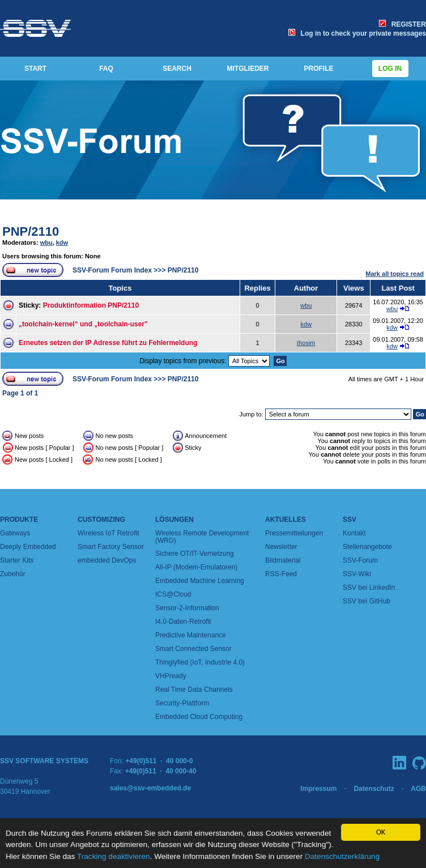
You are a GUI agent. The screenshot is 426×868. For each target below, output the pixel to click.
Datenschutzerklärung (342, 856)
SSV (350, 520)
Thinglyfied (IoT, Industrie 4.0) (200, 662)
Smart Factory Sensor (111, 547)
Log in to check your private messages (357, 33)
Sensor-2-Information (187, 608)
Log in (390, 69)
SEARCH (177, 69)
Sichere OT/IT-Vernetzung (195, 554)
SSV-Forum (360, 560)
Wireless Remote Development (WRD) (202, 537)
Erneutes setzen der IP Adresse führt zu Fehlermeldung (108, 343)
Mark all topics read (395, 274)
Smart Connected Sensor (193, 649)
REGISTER (402, 24)
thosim (306, 343)
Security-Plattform (182, 703)
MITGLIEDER (248, 69)
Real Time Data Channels (194, 690)
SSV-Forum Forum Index (112, 270)
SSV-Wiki (357, 574)
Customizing (101, 520)
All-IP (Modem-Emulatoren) (196, 567)
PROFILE (318, 69)
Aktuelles (286, 520)
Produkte (19, 520)
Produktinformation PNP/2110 (91, 305)
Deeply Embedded (28, 547)
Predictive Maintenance (191, 635)
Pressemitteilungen (294, 533)
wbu (46, 242)
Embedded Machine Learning (200, 581)
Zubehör (13, 574)
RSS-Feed (281, 574)
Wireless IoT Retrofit (108, 533)
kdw (62, 242)
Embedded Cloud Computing (199, 717)
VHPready (171, 676)
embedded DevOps (107, 560)
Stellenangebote (367, 547)
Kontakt (354, 533)
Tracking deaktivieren (114, 856)
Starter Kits (17, 560)
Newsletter (281, 547)
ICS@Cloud (173, 594)
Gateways (15, 533)
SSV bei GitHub (367, 601)
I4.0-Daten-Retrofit (183, 622)
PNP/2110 (31, 231)
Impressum (318, 789)
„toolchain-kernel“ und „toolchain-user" (83, 324)
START (35, 69)
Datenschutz (374, 789)
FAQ (106, 69)
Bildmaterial (283, 560)
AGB (418, 789)
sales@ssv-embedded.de (150, 788)
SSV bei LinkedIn (369, 588)
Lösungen (174, 520)
